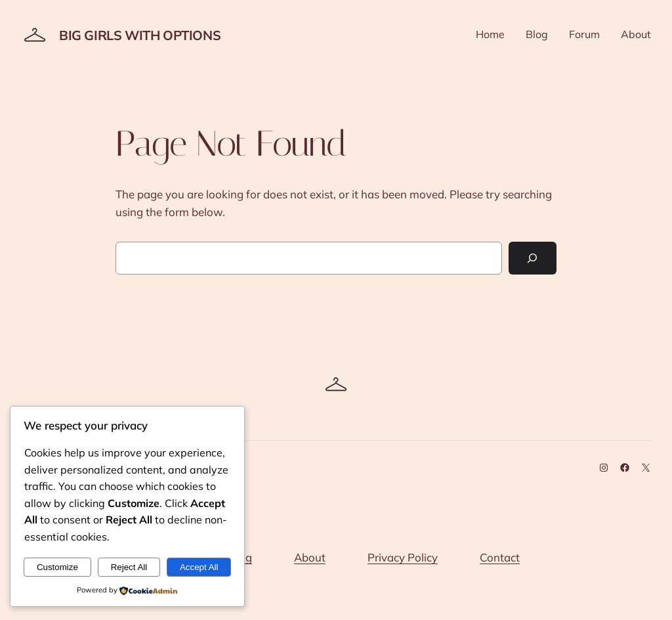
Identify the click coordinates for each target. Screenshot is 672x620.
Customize (57, 567)
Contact (500, 557)
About (310, 557)
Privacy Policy (403, 557)
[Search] (533, 258)
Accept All (199, 567)
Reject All (129, 567)
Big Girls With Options (140, 35)
